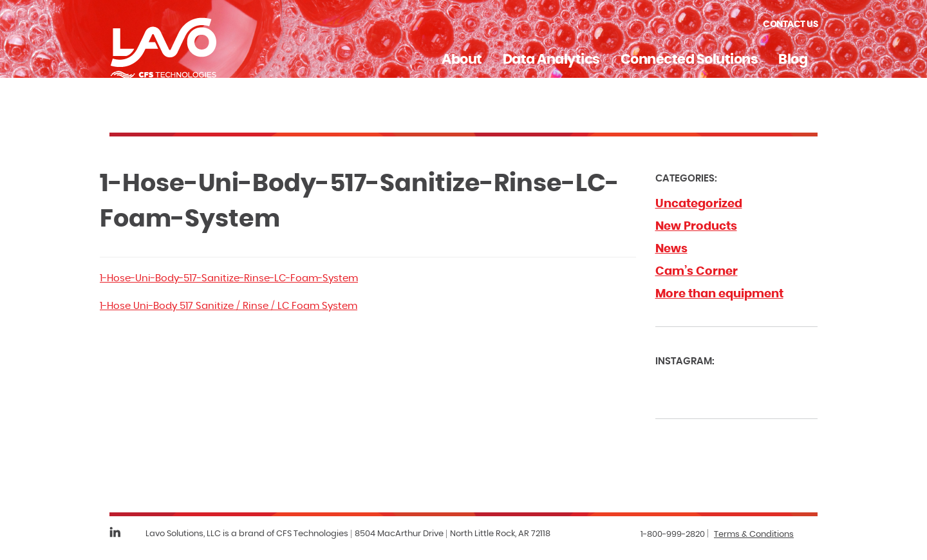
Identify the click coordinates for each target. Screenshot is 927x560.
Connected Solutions (689, 60)
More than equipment (719, 294)
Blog (793, 60)
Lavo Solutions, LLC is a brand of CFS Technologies (247, 534)
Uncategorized (699, 204)
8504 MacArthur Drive (399, 534)
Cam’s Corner (697, 272)
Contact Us (790, 24)
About (462, 60)
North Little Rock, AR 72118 (500, 534)
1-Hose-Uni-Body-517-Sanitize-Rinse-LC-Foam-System (229, 278)
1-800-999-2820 (673, 535)
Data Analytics (551, 60)
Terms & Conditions (754, 535)
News (671, 249)
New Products (696, 227)
